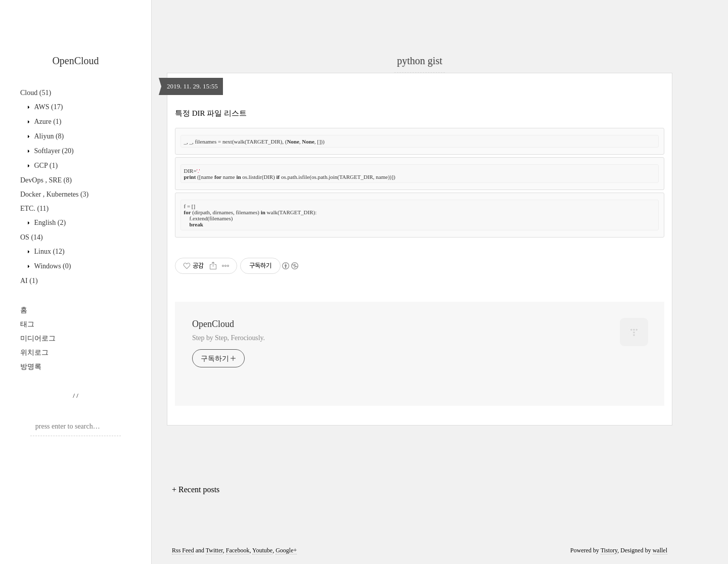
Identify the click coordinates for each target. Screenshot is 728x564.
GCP (45, 166)
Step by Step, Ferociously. (229, 338)
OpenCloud (75, 61)
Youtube (262, 550)
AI (29, 281)
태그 (27, 324)
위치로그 (34, 352)
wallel (660, 550)
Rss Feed (183, 550)
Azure (47, 122)
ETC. (34, 208)
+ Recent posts (196, 489)
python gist (419, 61)
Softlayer (53, 151)
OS (32, 237)
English (49, 223)
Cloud (36, 93)
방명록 (31, 367)
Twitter (214, 550)
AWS (48, 107)
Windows (52, 266)
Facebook (238, 550)
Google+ (286, 550)
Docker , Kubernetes (54, 194)
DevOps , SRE (46, 180)
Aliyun (48, 136)
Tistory (609, 550)
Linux (49, 251)
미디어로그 (38, 338)
